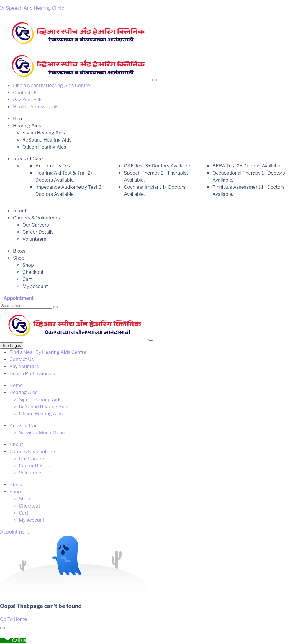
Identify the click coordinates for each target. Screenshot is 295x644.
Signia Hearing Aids (44, 133)
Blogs (19, 251)
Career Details (38, 232)
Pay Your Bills (28, 100)
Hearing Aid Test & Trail (64, 177)
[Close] (151, 340)
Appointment (19, 298)
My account (35, 286)
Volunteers (34, 239)
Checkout (33, 272)
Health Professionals (36, 107)
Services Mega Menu (42, 433)
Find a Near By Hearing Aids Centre (51, 86)
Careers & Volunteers (36, 218)
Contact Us (25, 93)
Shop (19, 258)
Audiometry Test (54, 166)
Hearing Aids (27, 126)
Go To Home (14, 619)
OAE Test (158, 166)
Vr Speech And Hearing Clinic (32, 8)
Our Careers (36, 225)
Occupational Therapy (249, 177)
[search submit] (55, 307)
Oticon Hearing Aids (44, 147)
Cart (27, 279)
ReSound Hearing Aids (47, 140)
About (20, 211)
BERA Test (248, 166)
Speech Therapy (156, 177)
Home (20, 119)
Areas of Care (28, 159)
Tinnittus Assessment (249, 191)
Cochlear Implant (155, 191)
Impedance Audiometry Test (70, 191)
